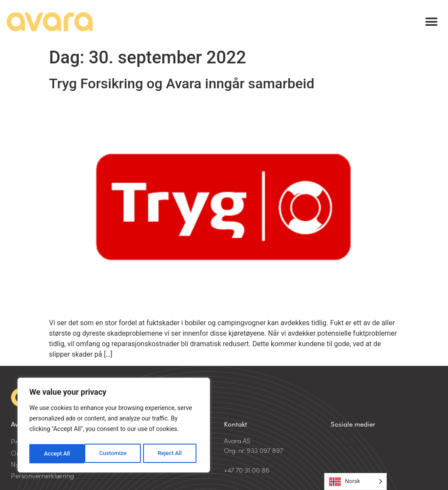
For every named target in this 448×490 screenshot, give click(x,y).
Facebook (345, 443)
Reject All (114, 454)
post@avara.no (248, 460)
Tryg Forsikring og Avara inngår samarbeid (182, 83)
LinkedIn (343, 434)
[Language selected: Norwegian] (355, 481)
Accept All (171, 454)
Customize (57, 454)
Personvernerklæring (43, 475)
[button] (432, 22)
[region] (114, 427)
